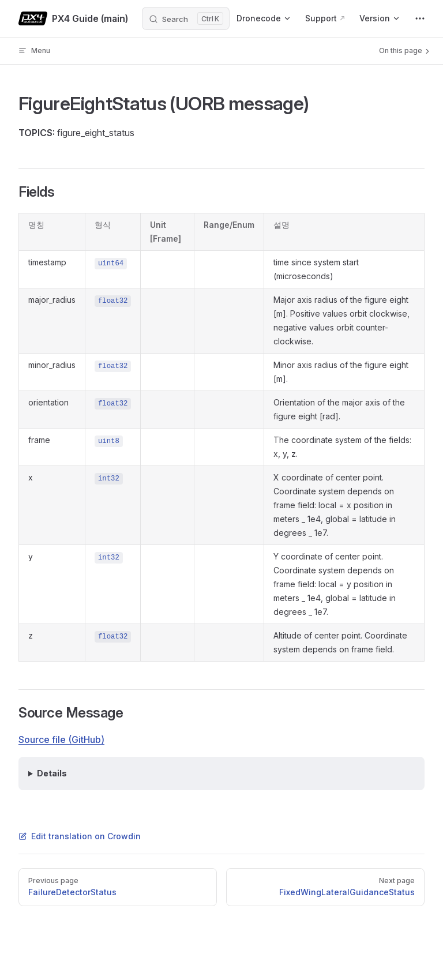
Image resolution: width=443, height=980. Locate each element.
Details (52, 773)
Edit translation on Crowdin (80, 836)
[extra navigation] (420, 18)
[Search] (186, 18)
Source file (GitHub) (61, 739)
